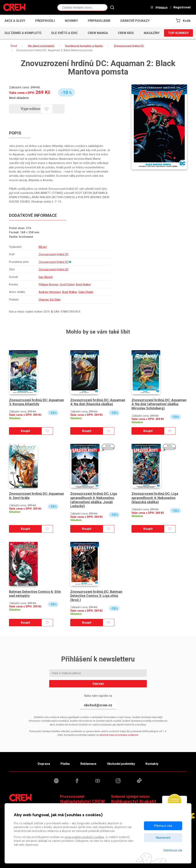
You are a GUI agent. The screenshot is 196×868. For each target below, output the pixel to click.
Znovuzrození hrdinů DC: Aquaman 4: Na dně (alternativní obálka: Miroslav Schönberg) (159, 404)
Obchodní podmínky (121, 764)
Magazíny (152, 33)
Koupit (25, 431)
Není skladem (19, 98)
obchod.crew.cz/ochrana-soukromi (119, 735)
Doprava (44, 764)
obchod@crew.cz (98, 705)
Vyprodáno (31, 109)
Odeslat (98, 684)
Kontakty (152, 764)
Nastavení (163, 838)
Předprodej (45, 21)
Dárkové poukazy (135, 21)
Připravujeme (99, 21)
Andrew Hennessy (50, 292)
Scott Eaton (67, 284)
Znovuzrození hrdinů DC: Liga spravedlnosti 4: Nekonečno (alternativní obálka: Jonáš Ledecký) (94, 500)
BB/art (42, 247)
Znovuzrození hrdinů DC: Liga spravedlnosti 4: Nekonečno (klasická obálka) (155, 498)
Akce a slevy (15, 21)
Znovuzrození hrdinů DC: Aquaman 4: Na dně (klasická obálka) (98, 402)
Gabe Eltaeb (86, 292)
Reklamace (88, 764)
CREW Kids (126, 33)
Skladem (15, 418)
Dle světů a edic (65, 33)
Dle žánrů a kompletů (23, 33)
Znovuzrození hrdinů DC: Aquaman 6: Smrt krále (36, 496)
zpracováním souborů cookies (84, 837)
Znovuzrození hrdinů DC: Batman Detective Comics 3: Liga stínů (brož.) (96, 596)
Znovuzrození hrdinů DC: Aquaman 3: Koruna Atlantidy (36, 402)
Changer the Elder (50, 300)
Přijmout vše (163, 826)
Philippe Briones (48, 284)
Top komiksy (178, 33)
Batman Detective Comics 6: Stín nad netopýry (35, 594)
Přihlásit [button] (159, 8)
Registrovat (182, 7)
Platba (65, 764)
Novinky (71, 21)
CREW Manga (98, 33)
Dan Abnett (45, 277)
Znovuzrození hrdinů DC (54, 254)
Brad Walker (83, 284)
